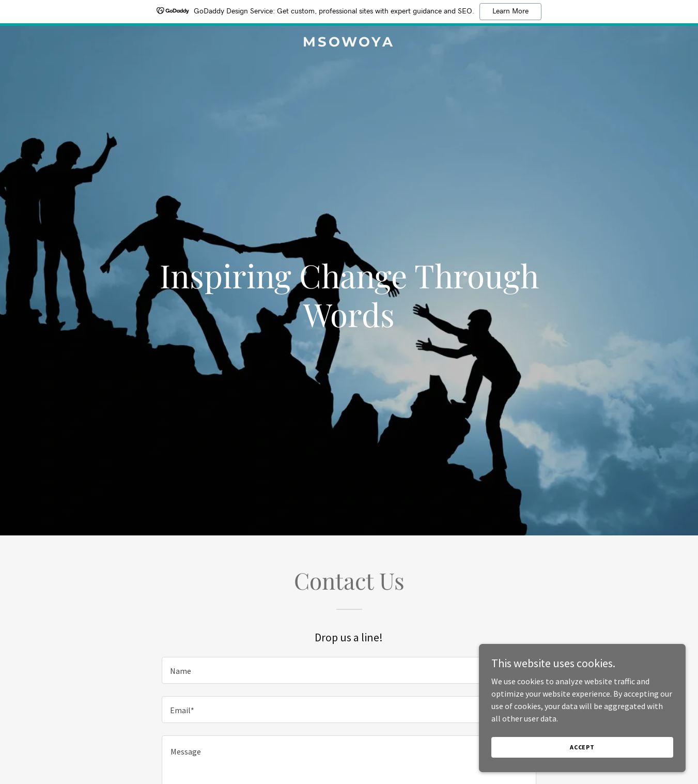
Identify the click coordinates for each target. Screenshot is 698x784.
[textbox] (349, 670)
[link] (349, 43)
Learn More (510, 11)
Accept (582, 747)
